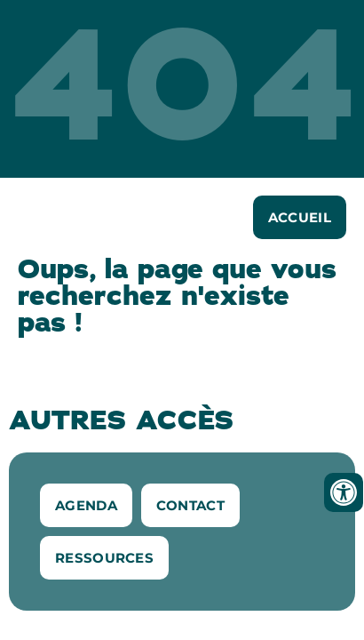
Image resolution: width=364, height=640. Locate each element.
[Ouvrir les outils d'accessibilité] (344, 492)
